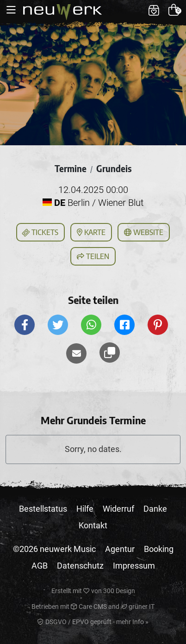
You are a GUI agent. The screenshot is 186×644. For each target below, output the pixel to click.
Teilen (93, 256)
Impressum (134, 566)
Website (144, 232)
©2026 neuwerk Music (54, 549)
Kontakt (93, 525)
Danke (155, 509)
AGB (40, 566)
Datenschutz (80, 566)
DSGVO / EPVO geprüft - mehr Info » (93, 622)
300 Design (119, 591)
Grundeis (114, 168)
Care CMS (89, 607)
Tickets (40, 233)
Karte (91, 232)
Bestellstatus (43, 509)
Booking (159, 549)
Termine (71, 168)
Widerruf (118, 509)
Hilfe (85, 509)
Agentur (120, 549)
